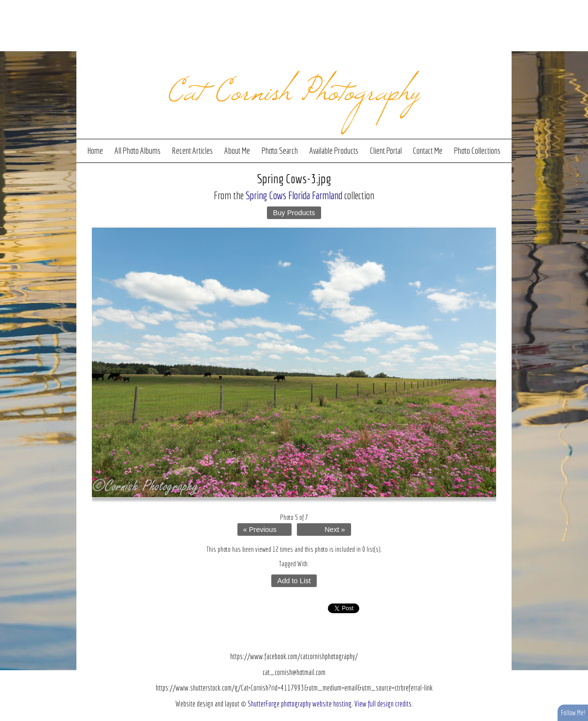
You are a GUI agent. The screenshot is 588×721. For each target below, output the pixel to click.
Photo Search (280, 151)
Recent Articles (192, 151)
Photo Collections (477, 151)
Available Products (334, 151)
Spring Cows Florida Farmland (294, 195)
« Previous (260, 530)
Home (95, 151)
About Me (237, 151)
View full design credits (383, 704)
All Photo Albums (138, 151)
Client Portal (386, 151)
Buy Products (294, 213)
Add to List (294, 581)
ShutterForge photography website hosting (300, 704)
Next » (335, 530)
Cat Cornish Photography (294, 88)
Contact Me (428, 151)
